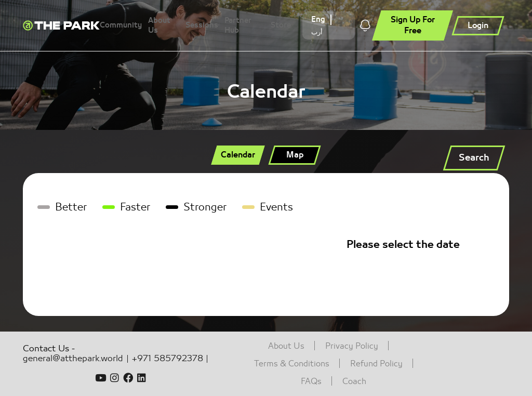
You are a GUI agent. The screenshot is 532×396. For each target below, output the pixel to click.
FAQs (311, 381)
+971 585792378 (170, 359)
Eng (318, 19)
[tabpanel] (266, 245)
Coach (354, 381)
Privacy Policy (352, 346)
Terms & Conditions (292, 364)
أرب (317, 32)
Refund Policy (376, 364)
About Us (159, 26)
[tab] (238, 155)
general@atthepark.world (73, 359)
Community (121, 25)
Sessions (202, 25)
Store (281, 25)
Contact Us (46, 348)
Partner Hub (238, 26)
